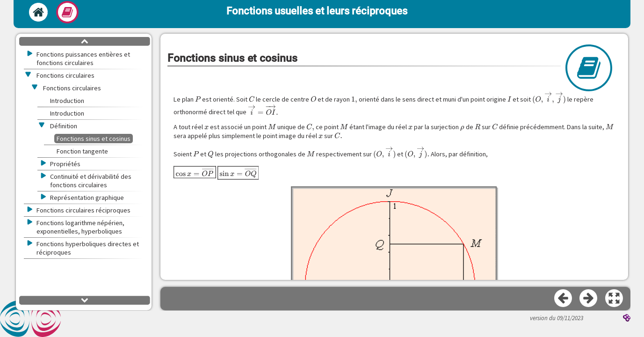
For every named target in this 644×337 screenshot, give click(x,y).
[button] (615, 299)
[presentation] (198, 99)
